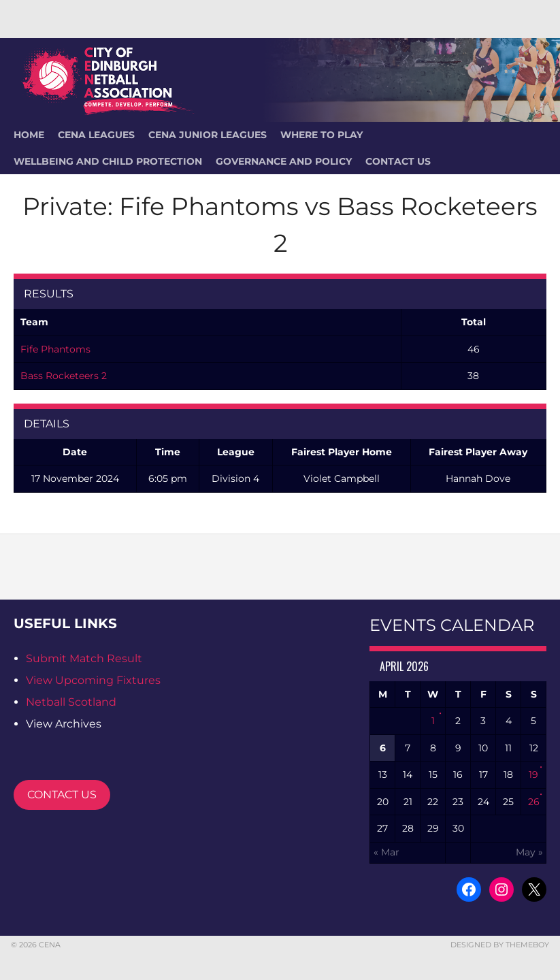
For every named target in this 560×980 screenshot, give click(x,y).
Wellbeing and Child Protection (108, 161)
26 (534, 802)
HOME (29, 135)
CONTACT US (62, 795)
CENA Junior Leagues (208, 135)
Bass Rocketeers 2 (64, 376)
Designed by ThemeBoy (500, 945)
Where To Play (322, 135)
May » (529, 852)
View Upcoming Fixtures (93, 680)
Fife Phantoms (55, 349)
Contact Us (398, 161)
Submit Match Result (84, 658)
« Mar (386, 852)
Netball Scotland (71, 702)
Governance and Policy (284, 161)
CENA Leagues (96, 135)
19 (533, 774)
